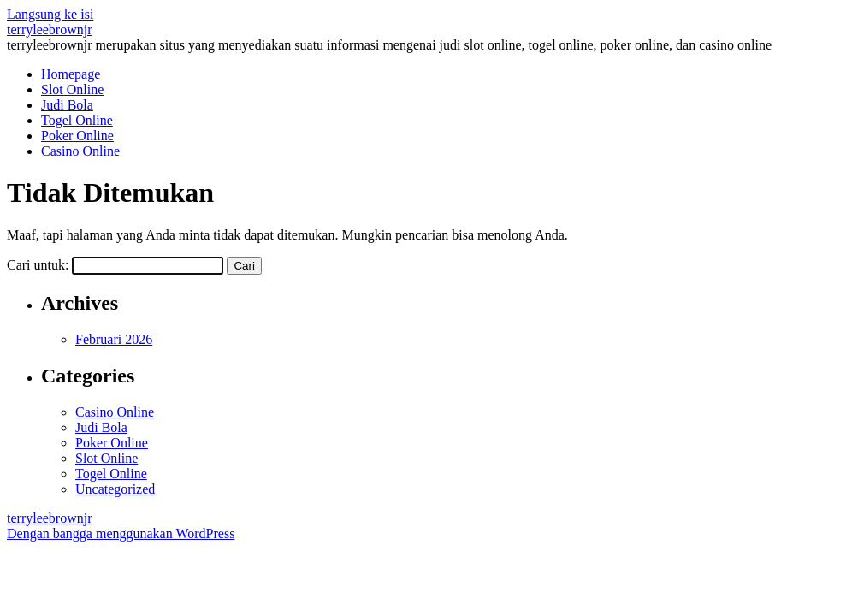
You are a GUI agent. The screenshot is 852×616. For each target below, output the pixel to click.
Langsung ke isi (50, 14)
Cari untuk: (38, 265)
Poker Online (77, 136)
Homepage (71, 74)
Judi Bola (67, 105)
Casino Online (80, 151)
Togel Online (77, 120)
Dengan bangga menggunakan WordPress (121, 533)
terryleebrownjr (50, 30)
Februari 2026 (114, 339)
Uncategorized (115, 489)
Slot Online (72, 89)
